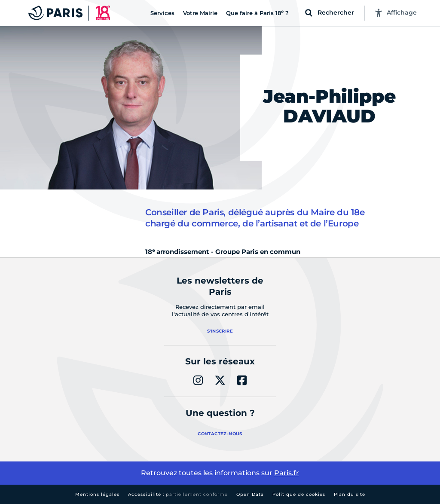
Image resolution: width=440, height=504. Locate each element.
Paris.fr (287, 473)
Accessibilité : (178, 494)
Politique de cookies (299, 494)
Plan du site (350, 494)
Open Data (250, 494)
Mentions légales (97, 494)
